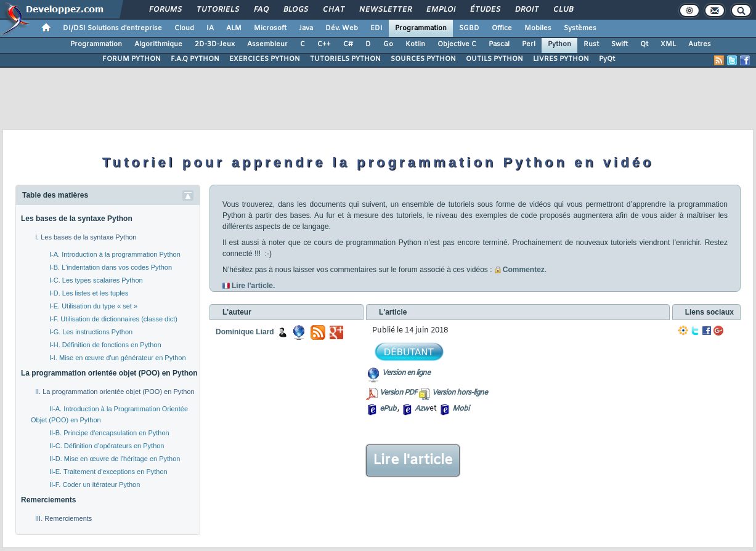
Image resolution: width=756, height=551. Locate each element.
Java (306, 28)
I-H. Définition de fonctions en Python (105, 345)
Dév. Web (342, 28)
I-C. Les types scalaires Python (96, 280)
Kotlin (415, 44)
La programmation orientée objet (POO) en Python (109, 373)
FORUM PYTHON (132, 59)
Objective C (457, 44)
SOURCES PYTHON (423, 59)
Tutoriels (217, 10)
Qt (644, 44)
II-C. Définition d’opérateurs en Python (107, 446)
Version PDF (398, 393)
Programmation (421, 28)
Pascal (499, 44)
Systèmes (580, 28)
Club (563, 10)
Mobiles (538, 28)
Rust (591, 44)
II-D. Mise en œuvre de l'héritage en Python (115, 459)
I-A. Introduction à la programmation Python (115, 254)
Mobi (461, 409)
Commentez (519, 270)
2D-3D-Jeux (215, 44)
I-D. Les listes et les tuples (89, 293)
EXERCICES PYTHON (265, 59)
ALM (234, 28)
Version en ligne (406, 373)
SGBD (469, 28)
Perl (529, 44)
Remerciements (48, 500)
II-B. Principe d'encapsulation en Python (109, 433)
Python (559, 44)
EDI (376, 28)
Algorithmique (158, 44)
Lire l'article (413, 461)
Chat (333, 10)
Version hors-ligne (460, 393)
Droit (526, 10)
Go (388, 44)
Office (502, 28)
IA (210, 28)
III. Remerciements (63, 518)
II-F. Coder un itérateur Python (95, 485)
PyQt (607, 59)
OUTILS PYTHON (494, 59)
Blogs (295, 10)
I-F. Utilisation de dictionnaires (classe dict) (113, 319)
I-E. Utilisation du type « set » (93, 306)
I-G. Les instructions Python (91, 332)
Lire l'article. (253, 286)
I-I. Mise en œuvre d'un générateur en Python (118, 358)
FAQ (261, 10)
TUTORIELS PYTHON (345, 59)
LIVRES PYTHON (561, 59)
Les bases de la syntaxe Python (77, 219)
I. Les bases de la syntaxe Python (86, 237)
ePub (388, 409)
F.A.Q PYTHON (195, 59)
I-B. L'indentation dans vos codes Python (111, 267)
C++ (324, 44)
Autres (700, 44)
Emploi (440, 10)
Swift (620, 44)
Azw (421, 409)
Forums (165, 10)
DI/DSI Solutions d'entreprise (112, 28)
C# (348, 44)
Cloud (184, 28)
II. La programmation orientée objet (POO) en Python (115, 392)
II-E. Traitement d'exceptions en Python (108, 472)
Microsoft (270, 28)
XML (668, 44)
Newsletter (385, 10)
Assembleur (267, 44)
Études (485, 10)
